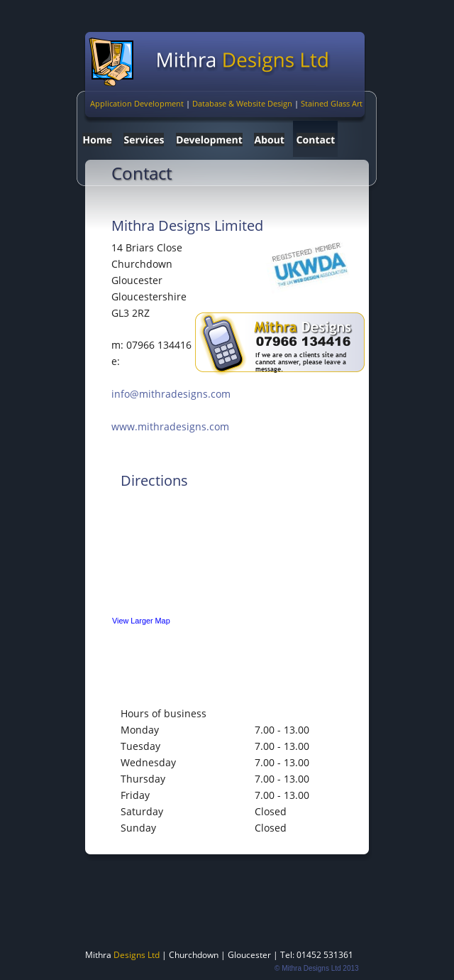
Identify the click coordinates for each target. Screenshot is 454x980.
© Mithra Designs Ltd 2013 (317, 968)
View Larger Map (141, 621)
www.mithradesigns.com (170, 426)
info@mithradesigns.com (171, 394)
